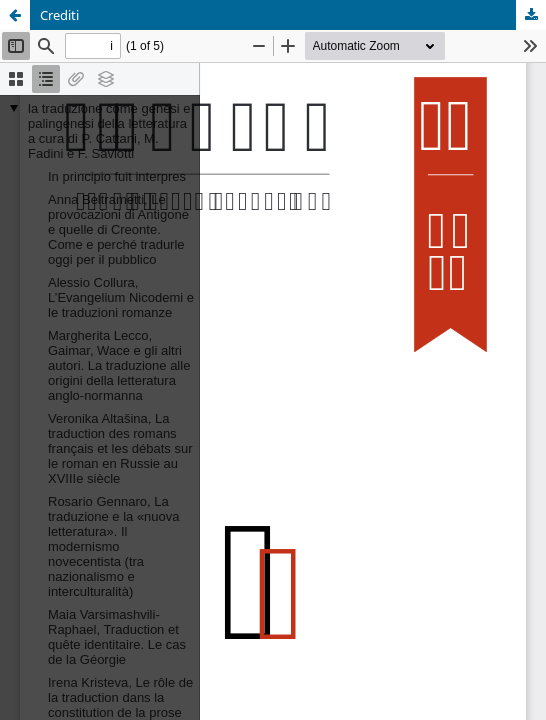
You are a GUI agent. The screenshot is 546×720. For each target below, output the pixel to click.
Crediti (59, 15)
